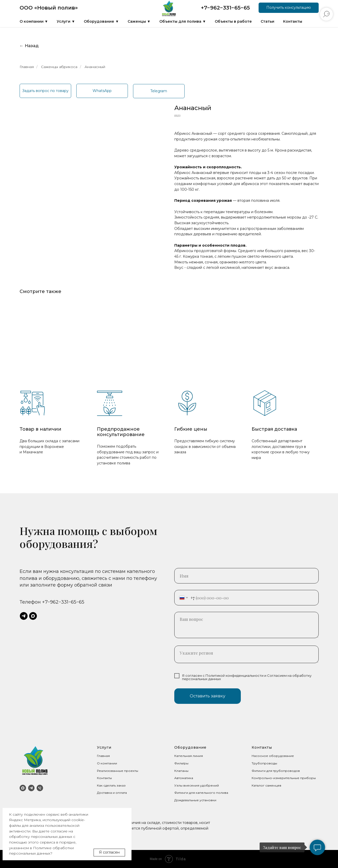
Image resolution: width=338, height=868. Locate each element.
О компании (107, 763)
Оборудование (190, 747)
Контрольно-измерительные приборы (284, 778)
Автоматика (184, 778)
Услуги (104, 747)
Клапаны (181, 771)
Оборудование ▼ (101, 21)
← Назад (29, 46)
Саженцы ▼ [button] (139, 21)
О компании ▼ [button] (34, 21)
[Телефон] (40, 788)
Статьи (267, 21)
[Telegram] (31, 788)
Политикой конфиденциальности (234, 675)
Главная (27, 67)
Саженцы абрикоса (59, 67)
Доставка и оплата (112, 793)
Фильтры (181, 763)
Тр (254, 763)
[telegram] (24, 616)
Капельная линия (189, 756)
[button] (289, 8)
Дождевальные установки (195, 800)
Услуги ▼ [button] (66, 21)
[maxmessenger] (33, 616)
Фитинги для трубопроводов (276, 771)
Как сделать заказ (111, 785)
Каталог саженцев (266, 785)
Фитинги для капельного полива (201, 793)
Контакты (293, 21)
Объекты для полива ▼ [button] (183, 21)
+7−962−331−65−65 (225, 8)
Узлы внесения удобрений (197, 785)
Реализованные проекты (118, 771)
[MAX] (23, 788)
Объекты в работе (233, 21)
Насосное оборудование (273, 756)
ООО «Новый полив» (49, 8)
